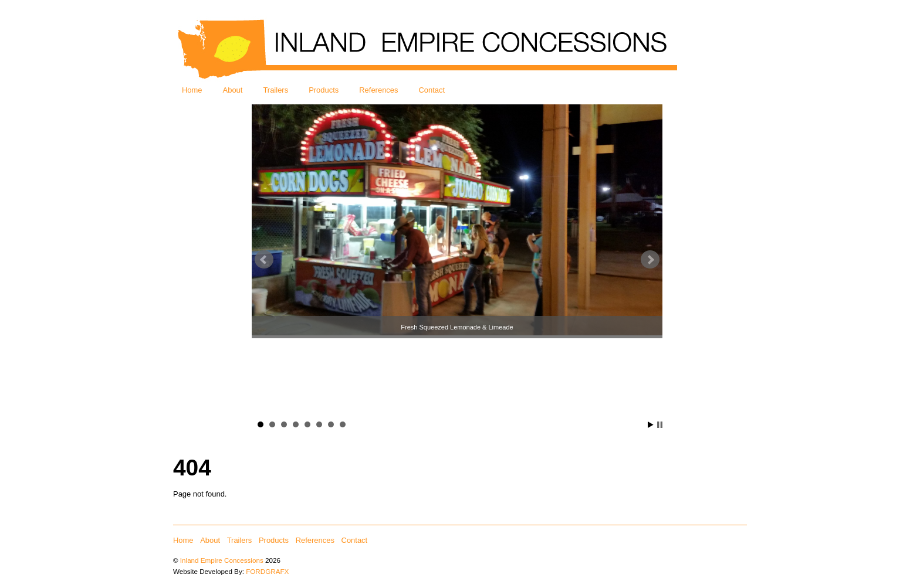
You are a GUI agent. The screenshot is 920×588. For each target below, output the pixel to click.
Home (192, 90)
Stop (660, 425)
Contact (432, 90)
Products (324, 90)
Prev (264, 260)
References (378, 90)
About (233, 90)
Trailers (275, 90)
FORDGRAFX (267, 571)
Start (651, 425)
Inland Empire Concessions (222, 560)
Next (650, 260)
